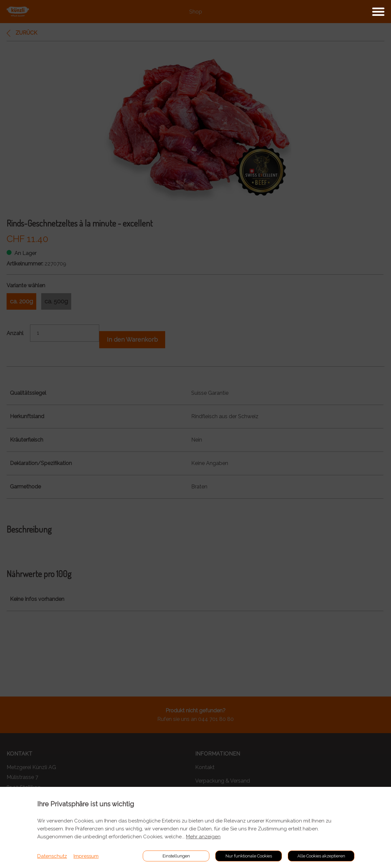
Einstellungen (176, 856)
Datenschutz (52, 856)
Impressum (86, 856)
